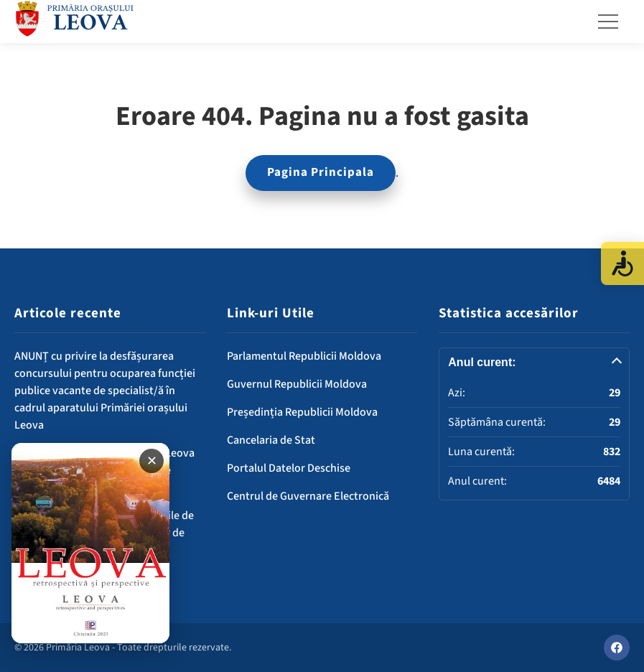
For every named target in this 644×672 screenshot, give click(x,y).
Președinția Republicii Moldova (302, 412)
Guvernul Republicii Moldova (297, 384)
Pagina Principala (321, 172)
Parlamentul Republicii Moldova (304, 356)
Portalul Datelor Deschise (289, 468)
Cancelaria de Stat (271, 440)
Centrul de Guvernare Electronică (308, 496)
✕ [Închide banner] (152, 461)
